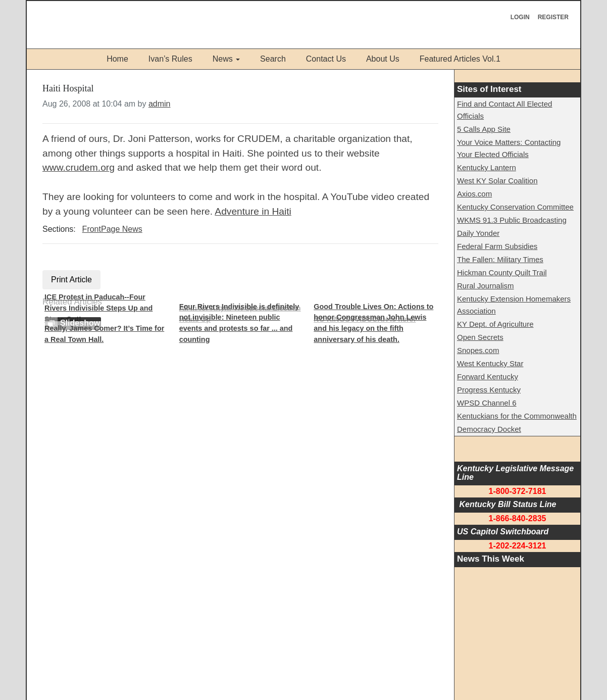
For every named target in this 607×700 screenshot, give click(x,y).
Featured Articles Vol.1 (460, 59)
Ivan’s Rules (170, 59)
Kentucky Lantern (487, 167)
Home (117, 59)
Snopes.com (478, 350)
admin (160, 104)
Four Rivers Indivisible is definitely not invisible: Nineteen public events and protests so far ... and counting (239, 323)
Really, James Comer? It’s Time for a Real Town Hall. (104, 334)
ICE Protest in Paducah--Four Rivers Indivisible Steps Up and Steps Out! (98, 308)
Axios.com (474, 194)
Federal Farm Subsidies (497, 246)
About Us (383, 59)
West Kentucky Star (490, 363)
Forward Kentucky (488, 377)
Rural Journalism (486, 286)
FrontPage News (112, 229)
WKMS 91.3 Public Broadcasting (512, 220)
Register (553, 17)
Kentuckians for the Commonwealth (517, 416)
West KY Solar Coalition (497, 181)
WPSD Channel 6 (487, 403)
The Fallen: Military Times (500, 259)
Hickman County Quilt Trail (502, 272)
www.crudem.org (79, 167)
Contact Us (326, 59)
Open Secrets (480, 337)
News (223, 59)
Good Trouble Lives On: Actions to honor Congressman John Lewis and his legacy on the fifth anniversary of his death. (373, 323)
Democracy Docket (489, 429)
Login (520, 17)
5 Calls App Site (484, 129)
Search (273, 59)
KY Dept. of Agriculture (495, 324)
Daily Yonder (478, 233)
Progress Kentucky (489, 390)
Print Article (71, 280)
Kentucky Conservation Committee (515, 207)
